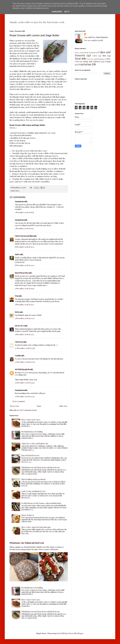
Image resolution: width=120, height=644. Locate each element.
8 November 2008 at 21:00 (25, 265)
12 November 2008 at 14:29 (25, 383)
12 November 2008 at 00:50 (25, 362)
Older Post (63, 406)
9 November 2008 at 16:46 (25, 289)
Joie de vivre (19, 326)
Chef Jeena (19, 342)
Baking (77, 53)
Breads (84, 52)
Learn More (57, 12)
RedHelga (64, 633)
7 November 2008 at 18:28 (24, 212)
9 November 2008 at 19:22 (24, 305)
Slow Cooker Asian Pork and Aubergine (36, 527)
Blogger (80, 633)
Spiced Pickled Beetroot (30, 455)
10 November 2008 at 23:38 (25, 348)
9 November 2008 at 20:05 (25, 318)
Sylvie (17, 312)
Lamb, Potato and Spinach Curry (34, 491)
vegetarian (85, 64)
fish (104, 56)
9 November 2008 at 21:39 (24, 334)
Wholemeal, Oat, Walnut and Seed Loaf (27, 543)
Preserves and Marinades (95, 59)
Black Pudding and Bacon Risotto (34, 479)
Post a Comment (19, 401)
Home (39, 406)
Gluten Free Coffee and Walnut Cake (35, 444)
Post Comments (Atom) (28, 410)
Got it (67, 12)
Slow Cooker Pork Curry (31, 420)
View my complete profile (94, 40)
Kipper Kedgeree (28, 515)
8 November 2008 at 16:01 (25, 247)
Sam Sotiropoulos (22, 273)
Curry (95, 56)
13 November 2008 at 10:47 (25, 396)
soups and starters (92, 61)
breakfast (92, 52)
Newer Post (14, 406)
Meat (17, 191)
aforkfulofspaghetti (22, 369)
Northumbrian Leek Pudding (32, 432)
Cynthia (18, 356)
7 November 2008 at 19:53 (24, 228)
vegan (108, 61)
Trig (16, 296)
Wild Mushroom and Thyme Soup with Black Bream (40, 467)
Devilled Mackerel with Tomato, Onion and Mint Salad (41, 503)
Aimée (17, 254)
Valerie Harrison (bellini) (24, 236)
